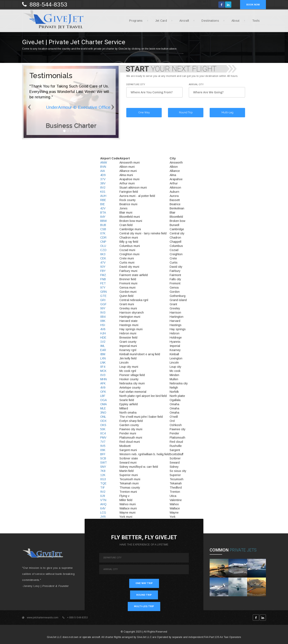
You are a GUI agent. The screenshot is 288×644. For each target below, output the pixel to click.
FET (103, 283)
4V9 (103, 388)
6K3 (103, 254)
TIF (103, 488)
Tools (254, 22)
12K (103, 475)
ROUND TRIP (144, 595)
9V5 (103, 446)
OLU (103, 246)
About (234, 22)
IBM (103, 354)
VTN (103, 500)
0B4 (103, 317)
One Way (144, 112)
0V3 (103, 375)
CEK (103, 258)
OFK (103, 392)
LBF (103, 396)
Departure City (136, 84)
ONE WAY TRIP (144, 583)
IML (103, 346)
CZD (103, 250)
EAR (103, 350)
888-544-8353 (49, 4)
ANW (104, 163)
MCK (103, 371)
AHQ (103, 504)
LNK (103, 363)
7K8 (103, 471)
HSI (103, 325)
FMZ (103, 275)
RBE (103, 200)
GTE (103, 296)
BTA (103, 213)
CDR (103, 238)
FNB (103, 279)
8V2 (103, 188)
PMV (103, 438)
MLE (103, 408)
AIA (103, 171)
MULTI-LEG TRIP (144, 606)
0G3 (103, 479)
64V (103, 508)
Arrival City (196, 84)
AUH (103, 196)
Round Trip (186, 112)
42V (103, 208)
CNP (103, 242)
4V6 (103, 329)
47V (103, 263)
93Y (103, 267)
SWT (104, 463)
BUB (103, 225)
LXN (103, 358)
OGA (103, 400)
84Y (103, 217)
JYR (103, 517)
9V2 (103, 492)
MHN (103, 379)
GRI (103, 300)
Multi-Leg (227, 112)
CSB (103, 229)
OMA (103, 404)
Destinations (209, 22)
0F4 (103, 367)
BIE (103, 204)
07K (103, 233)
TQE (103, 483)
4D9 (103, 175)
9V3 (103, 313)
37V (103, 179)
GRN (103, 292)
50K (103, 429)
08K (103, 321)
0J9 (103, 496)
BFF (103, 454)
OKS (103, 425)
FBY (103, 271)
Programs (134, 22)
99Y (103, 308)
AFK (103, 383)
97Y (103, 288)
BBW (103, 221)
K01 (103, 192)
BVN (103, 167)
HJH (103, 333)
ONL (103, 417)
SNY (103, 467)
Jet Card (160, 22)
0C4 (103, 433)
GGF (103, 304)
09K (103, 450)
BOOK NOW (253, 5)
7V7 (103, 442)
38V (103, 183)
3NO (103, 413)
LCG (103, 513)
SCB (103, 458)
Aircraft (183, 22)
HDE (103, 338)
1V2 (103, 342)
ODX (103, 421)
